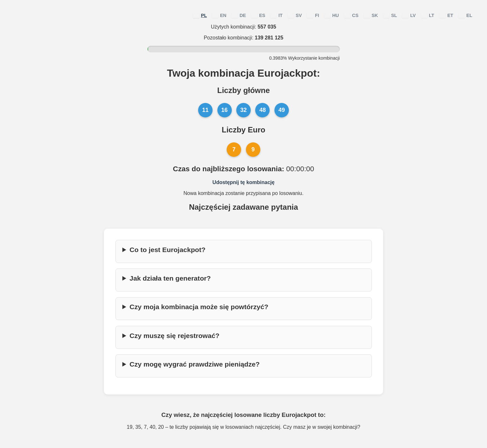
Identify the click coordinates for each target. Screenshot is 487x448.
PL (200, 15)
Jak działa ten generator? (170, 278)
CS (351, 15)
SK (371, 15)
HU (332, 15)
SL (390, 15)
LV (409, 15)
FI (313, 15)
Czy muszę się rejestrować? (174, 336)
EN (219, 15)
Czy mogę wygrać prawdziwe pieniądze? (195, 364)
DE (239, 15)
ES (258, 15)
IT (276, 15)
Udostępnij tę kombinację (244, 182)
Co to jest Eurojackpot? (168, 250)
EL (465, 15)
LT (428, 15)
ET (446, 15)
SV (295, 15)
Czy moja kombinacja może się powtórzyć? (199, 307)
